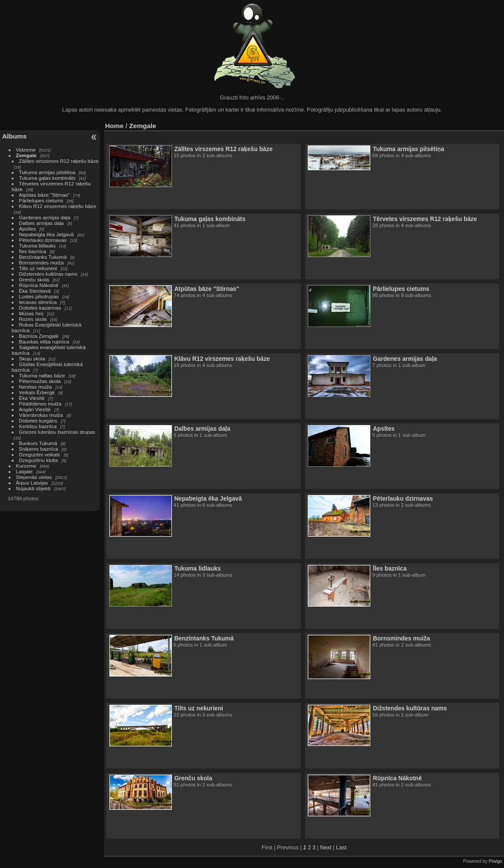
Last (341, 847)
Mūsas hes (31, 313)
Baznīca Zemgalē (39, 336)
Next (326, 847)
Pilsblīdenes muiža (40, 404)
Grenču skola (34, 279)
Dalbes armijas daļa (41, 223)
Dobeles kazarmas (40, 308)
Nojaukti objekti (33, 488)
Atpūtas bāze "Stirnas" (44, 195)
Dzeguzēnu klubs (39, 460)
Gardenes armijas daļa (45, 217)
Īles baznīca (33, 251)
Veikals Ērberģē (37, 392)
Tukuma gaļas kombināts (47, 178)
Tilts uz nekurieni (38, 268)
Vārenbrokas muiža (41, 415)
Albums (14, 136)
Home (114, 126)
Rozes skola (33, 319)
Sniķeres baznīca (39, 449)
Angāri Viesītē (35, 409)
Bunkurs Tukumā (38, 443)
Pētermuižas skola (40, 381)
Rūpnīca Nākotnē (39, 285)
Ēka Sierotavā (35, 291)
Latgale (25, 471)
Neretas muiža (36, 387)
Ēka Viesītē (32, 398)
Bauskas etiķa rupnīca (44, 342)
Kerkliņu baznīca (38, 426)
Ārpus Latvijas (32, 483)
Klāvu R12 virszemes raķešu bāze (58, 206)
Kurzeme (26, 466)
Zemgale (26, 155)
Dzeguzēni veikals (40, 454)
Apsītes (28, 229)
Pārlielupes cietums (41, 200)
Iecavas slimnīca (38, 302)
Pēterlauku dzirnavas (43, 240)
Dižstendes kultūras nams (48, 274)
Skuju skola (32, 358)
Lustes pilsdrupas (39, 296)
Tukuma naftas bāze (42, 375)
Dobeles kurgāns (38, 421)
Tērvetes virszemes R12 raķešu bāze (425, 219)
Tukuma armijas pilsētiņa (47, 172)
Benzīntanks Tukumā (43, 257)
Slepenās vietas (34, 477)
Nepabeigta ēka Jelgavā (46, 234)
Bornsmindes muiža (41, 262)
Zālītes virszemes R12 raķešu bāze (59, 161)
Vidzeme (26, 150)
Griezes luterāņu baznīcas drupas (57, 432)
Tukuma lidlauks (38, 246)
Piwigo (496, 861)
